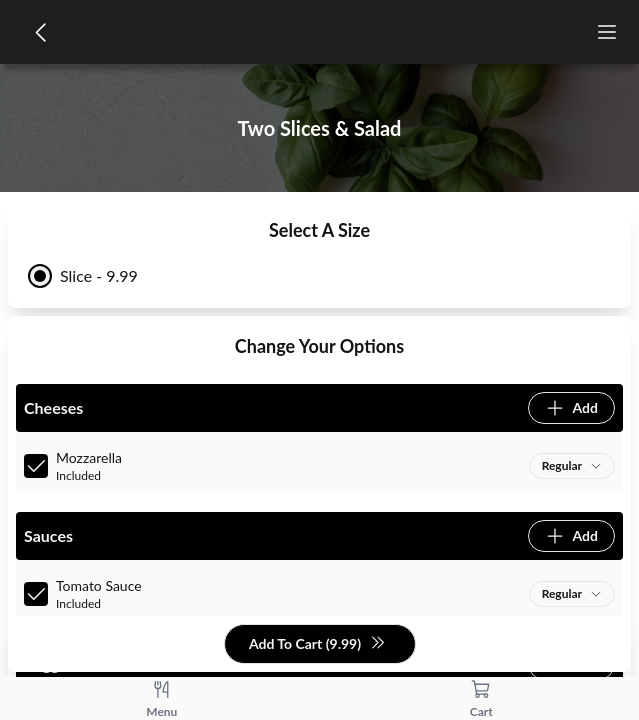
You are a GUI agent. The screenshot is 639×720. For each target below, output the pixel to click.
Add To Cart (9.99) (317, 644)
